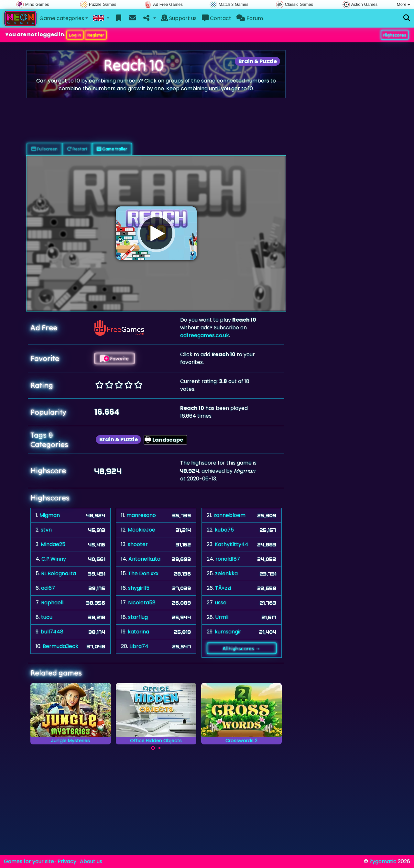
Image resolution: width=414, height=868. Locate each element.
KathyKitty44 (232, 544)
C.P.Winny (54, 559)
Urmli (222, 617)
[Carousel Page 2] (159, 748)
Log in (75, 35)
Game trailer (112, 149)
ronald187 (228, 559)
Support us (179, 18)
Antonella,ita (144, 559)
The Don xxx (143, 573)
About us (91, 861)
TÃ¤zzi (223, 588)
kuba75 (224, 530)
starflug (138, 617)
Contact (217, 18)
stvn (46, 530)
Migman (50, 515)
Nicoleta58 (142, 603)
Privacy (67, 861)
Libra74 (139, 646)
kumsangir (228, 632)
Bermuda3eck (60, 646)
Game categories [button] (62, 18)
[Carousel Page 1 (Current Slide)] (153, 748)
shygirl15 (139, 588)
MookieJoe (142, 530)
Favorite (114, 358)
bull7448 (52, 632)
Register (96, 35)
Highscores (395, 35)
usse (221, 603)
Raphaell (52, 603)
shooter (138, 544)
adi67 (48, 588)
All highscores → (241, 648)
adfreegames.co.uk (205, 335)
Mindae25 (53, 544)
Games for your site (29, 861)
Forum (250, 18)
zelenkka (226, 573)
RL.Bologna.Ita (59, 573)
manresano (141, 515)
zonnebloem (229, 515)
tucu (47, 617)
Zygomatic (383, 861)
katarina (138, 632)
